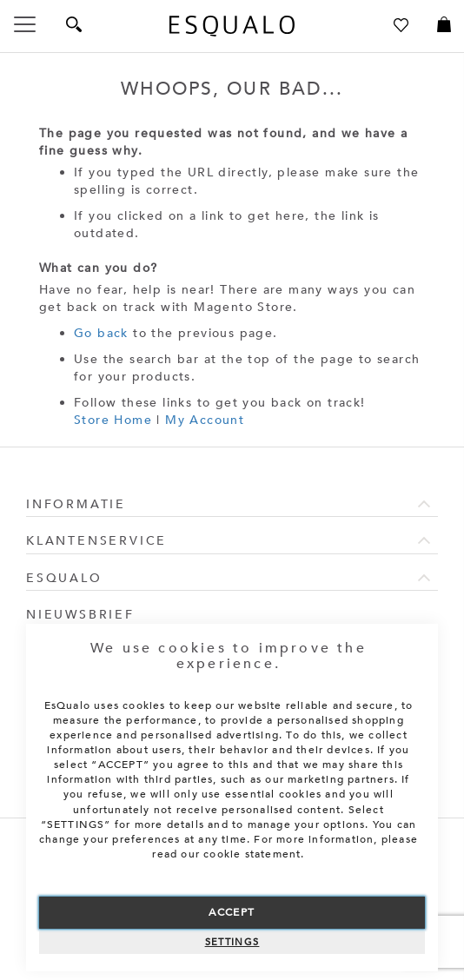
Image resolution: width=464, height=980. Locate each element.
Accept (232, 912)
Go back (101, 333)
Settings (232, 942)
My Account (205, 420)
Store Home (113, 420)
